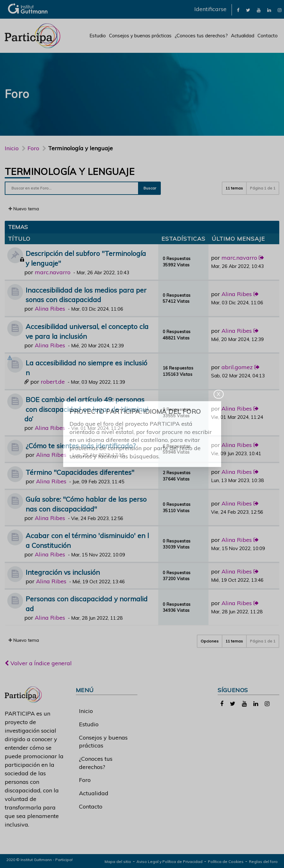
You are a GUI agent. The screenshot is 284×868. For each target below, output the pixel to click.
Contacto (268, 36)
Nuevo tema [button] (24, 209)
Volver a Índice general (38, 663)
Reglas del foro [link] (263, 862)
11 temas (234, 188)
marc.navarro (53, 272)
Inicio (12, 148)
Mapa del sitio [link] (118, 862)
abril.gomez (237, 367)
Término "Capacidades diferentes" (80, 472)
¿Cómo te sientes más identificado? (81, 446)
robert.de (53, 382)
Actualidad (243, 36)
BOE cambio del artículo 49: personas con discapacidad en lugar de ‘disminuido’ (86, 409)
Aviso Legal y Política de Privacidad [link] (169, 862)
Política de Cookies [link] (226, 862)
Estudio (98, 36)
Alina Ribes (50, 309)
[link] (238, 10)
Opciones (210, 641)
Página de (263, 188)
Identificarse (210, 9)
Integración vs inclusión (63, 572)
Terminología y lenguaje (69, 171)
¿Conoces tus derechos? (201, 36)
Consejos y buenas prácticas (140, 36)
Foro (85, 780)
